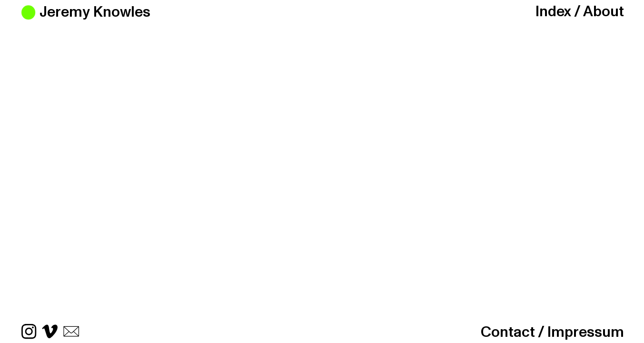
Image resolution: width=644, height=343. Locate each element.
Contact (508, 332)
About (604, 12)
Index (553, 12)
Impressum (586, 332)
